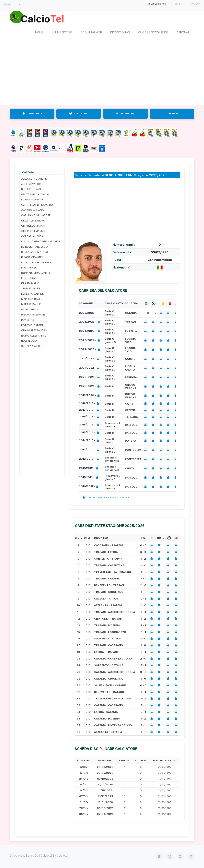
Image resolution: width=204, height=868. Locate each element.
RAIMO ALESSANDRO (34, 336)
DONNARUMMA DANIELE (36, 273)
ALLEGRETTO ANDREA (35, 179)
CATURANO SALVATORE (36, 215)
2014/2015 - (90, 441)
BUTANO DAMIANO (33, 200)
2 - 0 (143, 565)
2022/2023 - (90, 350)
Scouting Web (91, 33)
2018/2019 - (90, 404)
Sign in (179, 4)
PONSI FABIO (29, 320)
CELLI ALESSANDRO (33, 221)
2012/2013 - (90, 459)
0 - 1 (143, 599)
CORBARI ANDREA (32, 236)
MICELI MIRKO (30, 310)
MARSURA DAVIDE (32, 299)
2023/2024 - (90, 341)
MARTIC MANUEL (32, 304)
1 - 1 (143, 572)
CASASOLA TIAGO (33, 210)
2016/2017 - (90, 417)
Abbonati (183, 33)
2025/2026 (87, 313)
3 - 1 (143, 632)
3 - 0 (143, 639)
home (39, 33)
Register (196, 4)
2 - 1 (143, 612)
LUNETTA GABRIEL (32, 294)
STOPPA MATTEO (32, 346)
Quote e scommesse (153, 33)
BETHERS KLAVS (31, 189)
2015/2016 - (90, 425)
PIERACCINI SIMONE (33, 315)
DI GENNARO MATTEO (35, 252)
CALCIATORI (79, 114)
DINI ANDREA (29, 268)
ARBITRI (173, 114)
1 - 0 (143, 645)
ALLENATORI (125, 114)
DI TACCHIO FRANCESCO (37, 262)
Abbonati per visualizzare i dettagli (105, 498)
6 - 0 (143, 552)
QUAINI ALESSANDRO (34, 330)
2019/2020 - (90, 396)
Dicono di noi (120, 33)
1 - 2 (143, 559)
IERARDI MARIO (30, 283)
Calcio (43, 19)
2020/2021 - (90, 378)
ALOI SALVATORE (32, 184)
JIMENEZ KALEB (31, 289)
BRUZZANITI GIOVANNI (35, 195)
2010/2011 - (90, 487)
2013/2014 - (90, 450)
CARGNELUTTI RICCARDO (37, 205)
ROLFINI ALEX (29, 341)
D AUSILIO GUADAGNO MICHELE (41, 242)
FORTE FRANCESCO (33, 278)
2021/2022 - (90, 359)
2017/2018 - (90, 410)
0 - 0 (143, 545)
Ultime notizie (62, 33)
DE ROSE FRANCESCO (34, 247)
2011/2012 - (89, 469)
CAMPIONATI (32, 114)
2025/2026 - (90, 322)
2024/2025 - (90, 332)
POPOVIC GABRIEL (32, 325)
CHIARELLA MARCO (33, 226)
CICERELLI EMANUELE (34, 231)
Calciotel (62, 856)
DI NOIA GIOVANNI (32, 257)
